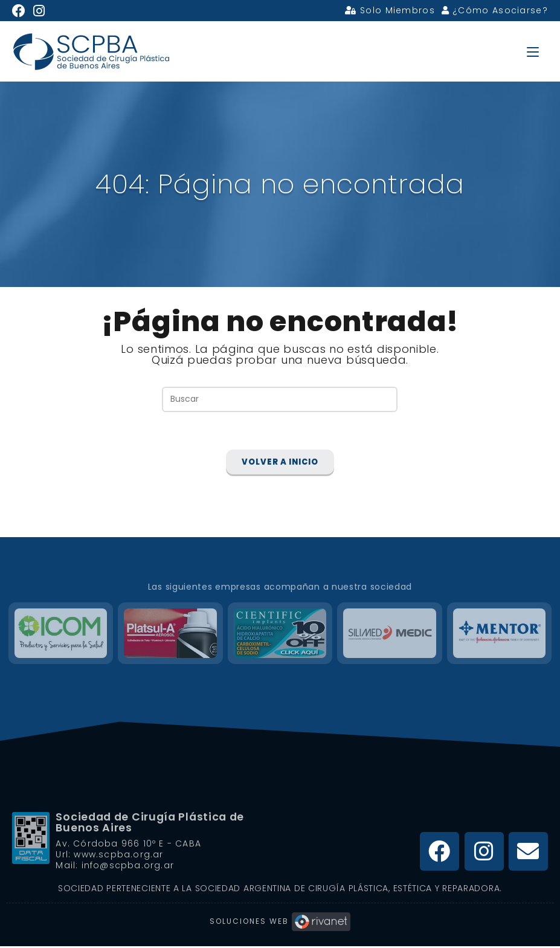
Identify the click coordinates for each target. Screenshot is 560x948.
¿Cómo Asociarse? (495, 10)
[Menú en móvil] (533, 51)
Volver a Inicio (280, 464)
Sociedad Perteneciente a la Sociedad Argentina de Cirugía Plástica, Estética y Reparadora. (280, 890)
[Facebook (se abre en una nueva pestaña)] (21, 11)
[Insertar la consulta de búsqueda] (280, 399)
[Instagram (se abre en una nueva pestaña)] (39, 11)
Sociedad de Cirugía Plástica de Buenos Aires (153, 824)
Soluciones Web (280, 923)
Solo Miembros (390, 10)
